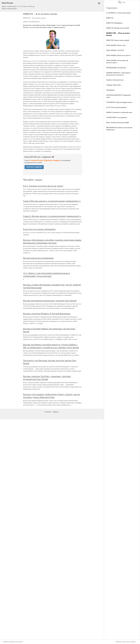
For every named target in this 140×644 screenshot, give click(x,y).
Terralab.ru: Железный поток (115, 80)
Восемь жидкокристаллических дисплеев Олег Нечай (50, 301)
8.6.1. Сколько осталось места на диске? (43, 186)
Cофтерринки (110, 90)
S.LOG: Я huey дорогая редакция (116, 107)
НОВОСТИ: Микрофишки (114, 23)
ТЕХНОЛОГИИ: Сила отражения (116, 117)
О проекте (48, 412)
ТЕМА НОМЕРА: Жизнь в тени (116, 45)
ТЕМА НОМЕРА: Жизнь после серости (118, 55)
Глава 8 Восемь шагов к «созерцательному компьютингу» (52, 201)
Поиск (122, 2)
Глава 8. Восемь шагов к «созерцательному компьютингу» (52, 216)
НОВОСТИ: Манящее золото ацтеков (118, 28)
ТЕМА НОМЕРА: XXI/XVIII (115, 50)
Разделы (55, 412)
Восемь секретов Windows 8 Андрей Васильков (47, 314)
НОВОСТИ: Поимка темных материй (118, 40)
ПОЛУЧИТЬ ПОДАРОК (34, 167)
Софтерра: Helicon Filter (114, 85)
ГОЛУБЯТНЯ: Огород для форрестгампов (119, 102)
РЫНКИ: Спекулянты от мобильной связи (119, 112)
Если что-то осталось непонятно (39, 229)
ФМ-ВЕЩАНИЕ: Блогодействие (116, 68)
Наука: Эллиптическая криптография (118, 122)
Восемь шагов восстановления (38, 258)
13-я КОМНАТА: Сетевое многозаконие (118, 13)
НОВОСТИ (110, 18)
